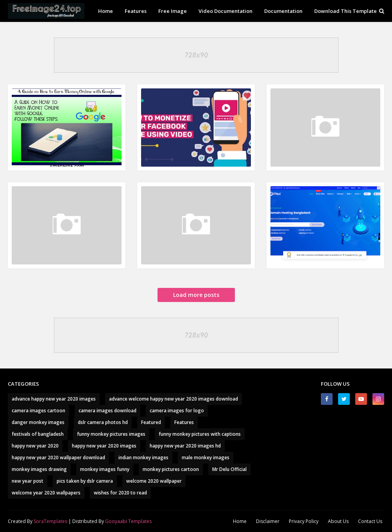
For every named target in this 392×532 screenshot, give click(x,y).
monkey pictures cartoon (171, 469)
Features (184, 422)
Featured (151, 422)
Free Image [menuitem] (173, 11)
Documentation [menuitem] (283, 11)
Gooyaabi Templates (128, 521)
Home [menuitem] (106, 11)
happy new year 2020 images (104, 446)
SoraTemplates (50, 521)
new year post (28, 481)
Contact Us (370, 521)
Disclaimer (268, 521)
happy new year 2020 (35, 446)
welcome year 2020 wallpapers (46, 493)
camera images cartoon (38, 411)
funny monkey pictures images (111, 434)
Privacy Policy (304, 521)
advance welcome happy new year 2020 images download (174, 399)
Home (240, 521)
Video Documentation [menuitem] (226, 11)
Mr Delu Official (229, 469)
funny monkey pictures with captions (200, 434)
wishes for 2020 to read (120, 493)
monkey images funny (105, 469)
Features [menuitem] (136, 11)
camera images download (107, 411)
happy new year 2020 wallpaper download (58, 457)
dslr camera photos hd (103, 422)
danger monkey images (38, 422)
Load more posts (196, 295)
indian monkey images (143, 457)
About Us (338, 521)
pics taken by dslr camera (85, 481)
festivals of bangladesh (38, 434)
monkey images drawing (39, 469)
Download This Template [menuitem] (345, 11)
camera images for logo (177, 411)
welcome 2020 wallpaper (154, 481)
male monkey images (206, 457)
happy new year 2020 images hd (185, 446)
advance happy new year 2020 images (54, 399)
